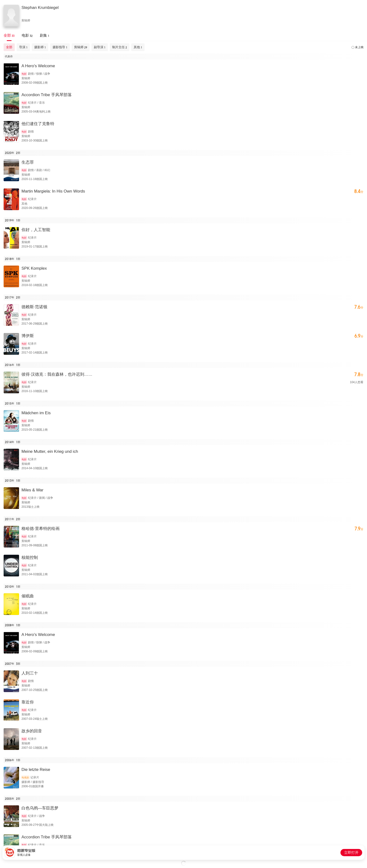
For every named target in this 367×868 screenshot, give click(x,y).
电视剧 (25, 778)
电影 (24, 74)
